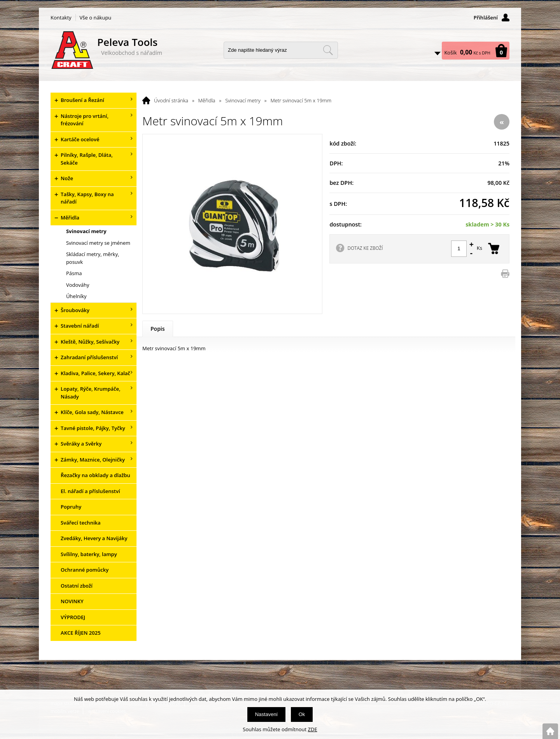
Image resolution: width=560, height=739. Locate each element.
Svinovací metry (243, 100)
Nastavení (267, 714)
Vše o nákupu (96, 18)
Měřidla (207, 100)
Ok (302, 714)
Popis (158, 329)
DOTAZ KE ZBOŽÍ (365, 248)
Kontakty (61, 18)
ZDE (313, 729)
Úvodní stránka (171, 100)
